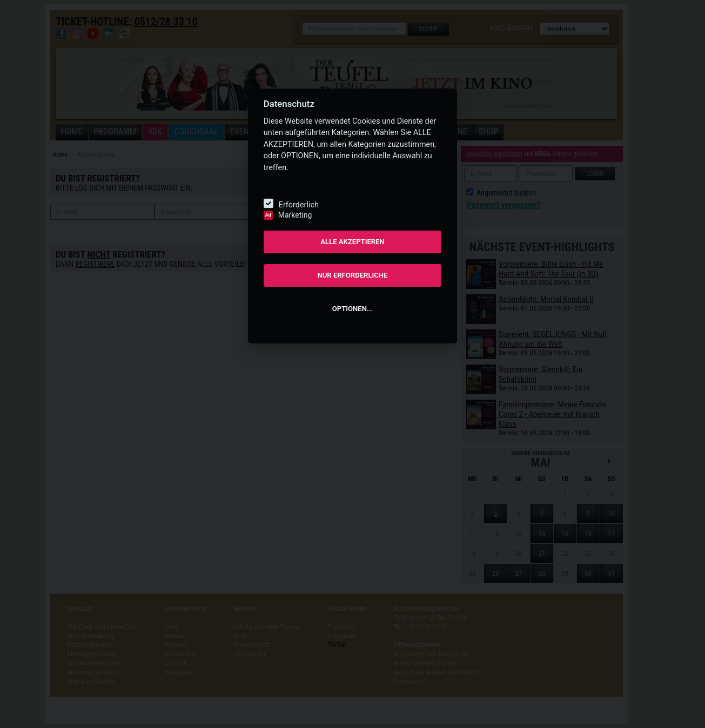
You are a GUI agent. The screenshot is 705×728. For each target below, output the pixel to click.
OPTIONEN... (352, 309)
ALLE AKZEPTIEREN (352, 242)
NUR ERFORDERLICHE (352, 275)
